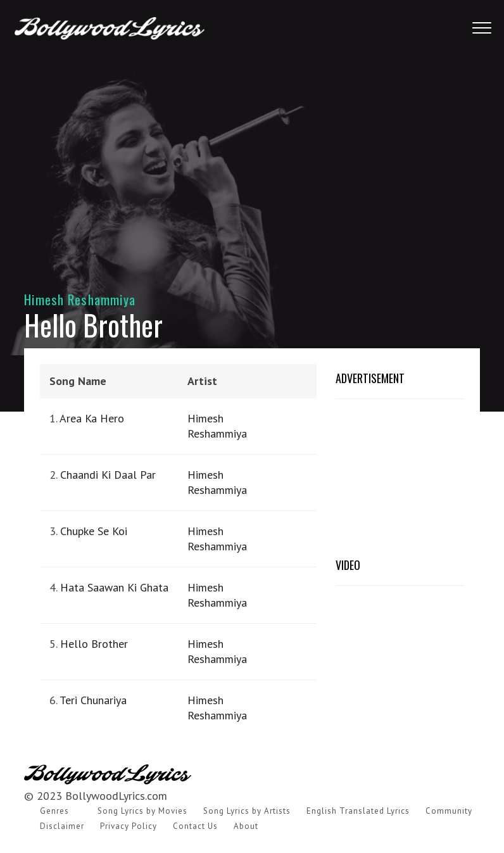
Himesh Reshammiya (80, 299)
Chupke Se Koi (94, 531)
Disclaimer (62, 826)
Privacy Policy (129, 826)
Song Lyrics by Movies (142, 811)
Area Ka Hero (92, 418)
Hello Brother (94, 644)
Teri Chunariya (93, 700)
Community (449, 811)
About (246, 826)
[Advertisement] (252, 158)
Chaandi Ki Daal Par (108, 475)
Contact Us (195, 826)
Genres (54, 811)
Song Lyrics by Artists (247, 811)
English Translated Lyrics (358, 811)
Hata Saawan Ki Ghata (114, 587)
